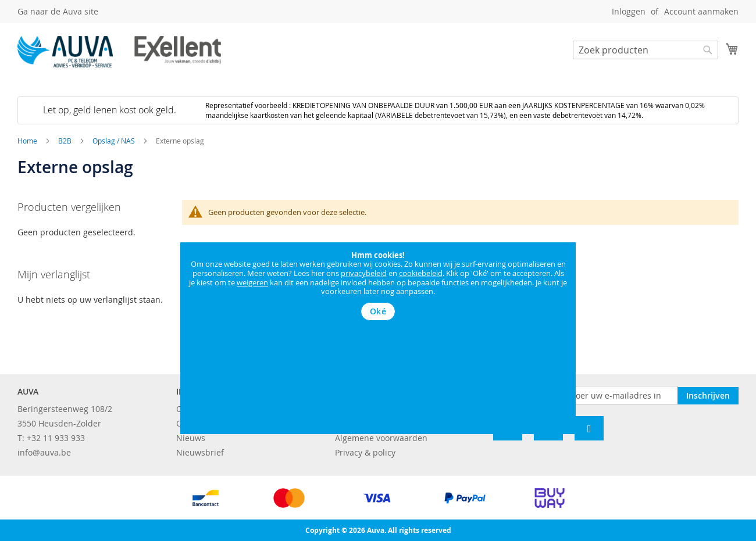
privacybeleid (364, 273)
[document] (378, 286)
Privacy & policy (365, 452)
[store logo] (119, 52)
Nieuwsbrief (200, 452)
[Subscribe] (708, 395)
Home (28, 141)
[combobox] (646, 50)
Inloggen (629, 11)
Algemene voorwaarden (381, 438)
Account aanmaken (701, 11)
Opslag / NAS (115, 141)
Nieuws (191, 438)
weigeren (252, 282)
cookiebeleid (421, 273)
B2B (66, 141)
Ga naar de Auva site (58, 11)
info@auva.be (44, 452)
